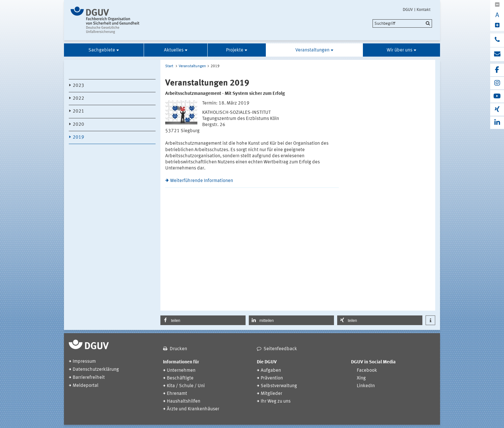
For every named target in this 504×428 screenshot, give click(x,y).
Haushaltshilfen (184, 401)
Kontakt (423, 10)
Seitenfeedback (280, 349)
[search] (402, 23)
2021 (78, 111)
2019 (78, 137)
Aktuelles (174, 50)
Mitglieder (271, 394)
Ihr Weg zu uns (276, 401)
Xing (361, 378)
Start (169, 66)
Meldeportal (85, 386)
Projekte (235, 50)
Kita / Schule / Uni (186, 386)
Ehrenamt (177, 394)
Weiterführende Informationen (202, 181)
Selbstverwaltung (279, 386)
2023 (78, 86)
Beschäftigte (180, 378)
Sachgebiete (102, 50)
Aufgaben (271, 371)
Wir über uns (400, 50)
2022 (78, 99)
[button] (203, 320)
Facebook (367, 371)
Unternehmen (181, 371)
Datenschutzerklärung (96, 370)
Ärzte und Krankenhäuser (193, 409)
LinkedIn (366, 386)
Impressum (84, 362)
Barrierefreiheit (89, 378)
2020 (78, 125)
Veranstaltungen (312, 50)
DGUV (408, 10)
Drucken (178, 349)
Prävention (272, 378)
